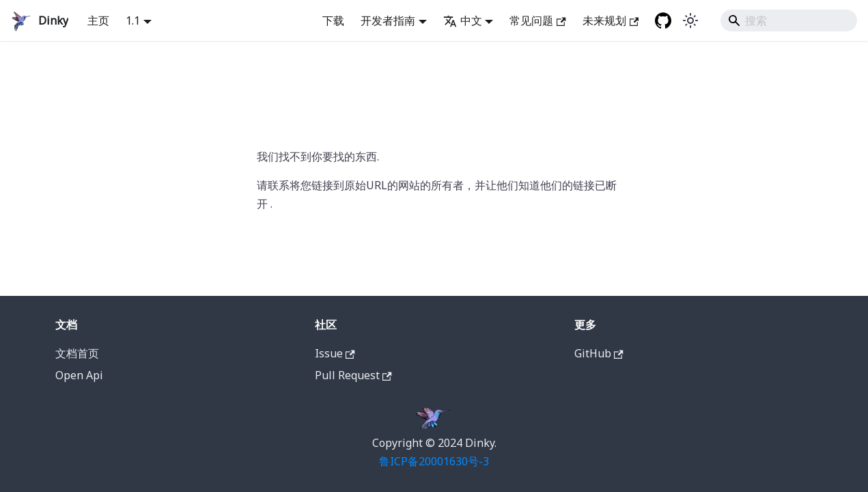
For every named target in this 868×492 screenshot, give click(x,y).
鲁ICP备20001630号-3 (434, 461)
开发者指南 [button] (388, 20)
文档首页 (77, 353)
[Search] (789, 20)
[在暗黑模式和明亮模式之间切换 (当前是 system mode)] (690, 20)
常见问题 (537, 20)
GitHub (599, 353)
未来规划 (611, 20)
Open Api (79, 375)
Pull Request (353, 375)
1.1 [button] (133, 20)
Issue (335, 353)
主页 (98, 20)
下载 (333, 20)
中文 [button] (463, 20)
